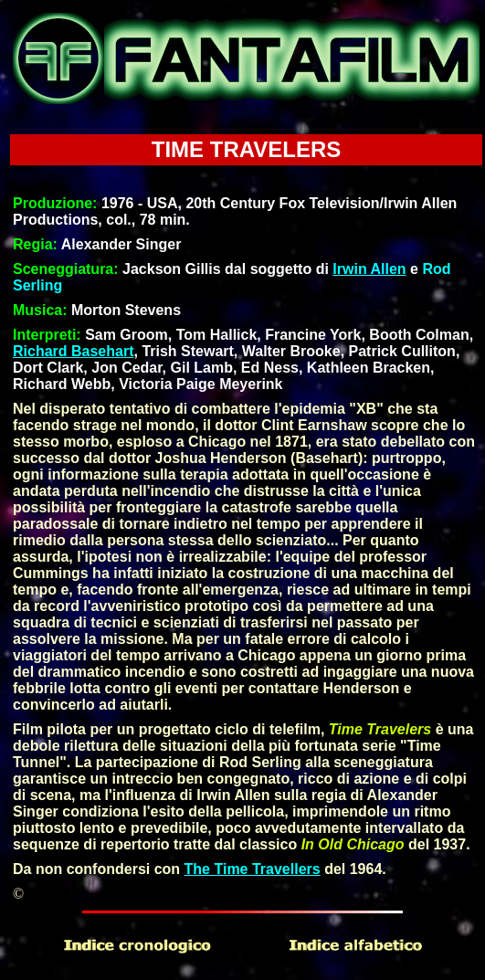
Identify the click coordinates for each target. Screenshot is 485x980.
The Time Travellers (253, 869)
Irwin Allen (369, 269)
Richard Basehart (74, 351)
